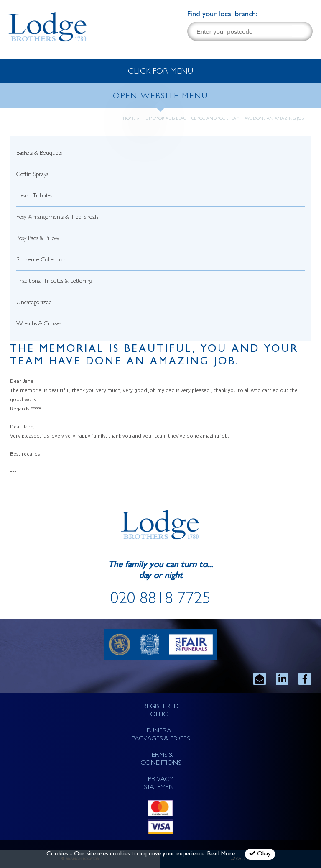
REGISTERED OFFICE (161, 711)
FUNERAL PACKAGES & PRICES (161, 735)
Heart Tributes (34, 196)
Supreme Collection (41, 260)
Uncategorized (34, 303)
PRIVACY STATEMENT (161, 784)
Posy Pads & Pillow (38, 239)
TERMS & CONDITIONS (161, 759)
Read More (221, 854)
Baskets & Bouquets (39, 154)
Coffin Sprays (32, 175)
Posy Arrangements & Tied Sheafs (57, 218)
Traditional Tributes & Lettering (54, 282)
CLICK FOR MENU (160, 72)
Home (129, 119)
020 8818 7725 (160, 600)
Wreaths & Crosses (39, 324)
